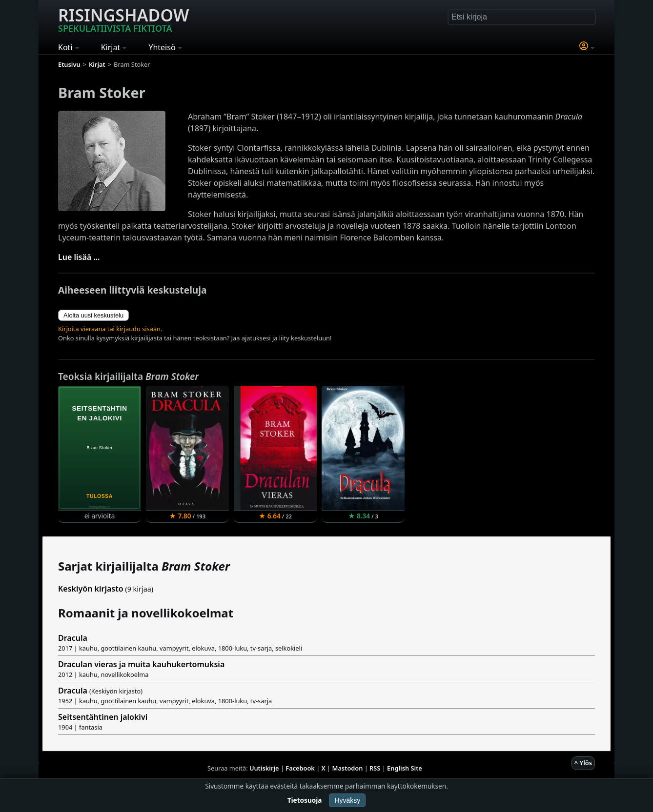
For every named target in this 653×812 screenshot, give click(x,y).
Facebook (300, 768)
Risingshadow (123, 19)
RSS (375, 768)
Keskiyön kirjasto (91, 589)
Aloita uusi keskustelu (93, 315)
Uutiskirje (264, 768)
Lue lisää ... (79, 257)
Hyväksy (347, 800)
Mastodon (348, 768)
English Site (405, 768)
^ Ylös (583, 763)
